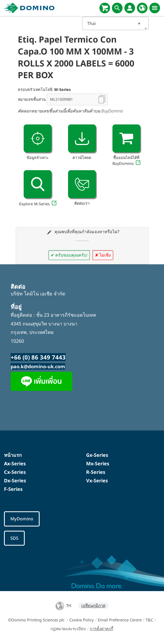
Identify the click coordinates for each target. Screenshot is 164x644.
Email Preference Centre (120, 620)
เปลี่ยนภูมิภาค (93, 606)
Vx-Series (97, 480)
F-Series (13, 489)
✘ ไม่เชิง (103, 255)
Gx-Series (97, 455)
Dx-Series (15, 480)
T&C (149, 620)
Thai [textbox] (114, 23)
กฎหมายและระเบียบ (68, 629)
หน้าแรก (13, 455)
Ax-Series (15, 463)
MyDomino (22, 519)
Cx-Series (15, 472)
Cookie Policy (82, 620)
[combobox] (115, 23)
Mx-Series (98, 463)
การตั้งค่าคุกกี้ (102, 629)
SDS (14, 538)
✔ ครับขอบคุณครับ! (69, 255)
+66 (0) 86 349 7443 (38, 357)
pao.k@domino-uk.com (38, 366)
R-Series (96, 472)
